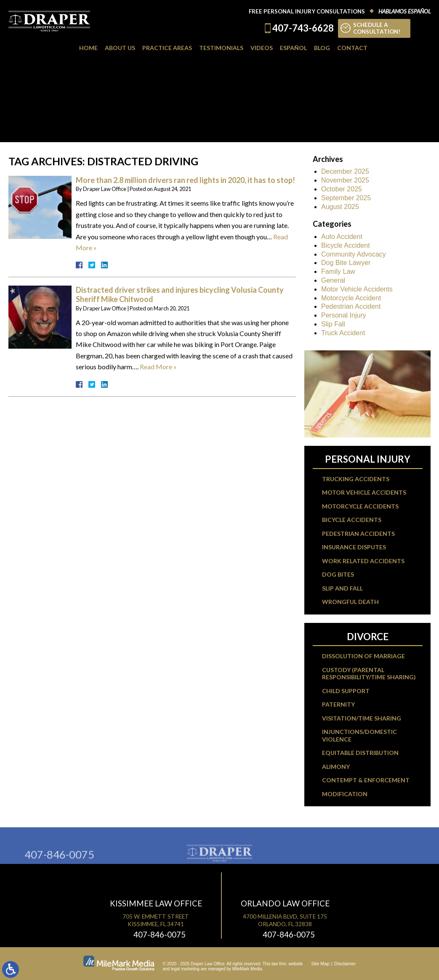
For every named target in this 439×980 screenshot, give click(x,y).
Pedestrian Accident (351, 306)
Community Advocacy (354, 254)
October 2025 (342, 189)
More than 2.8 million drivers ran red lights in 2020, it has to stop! (185, 180)
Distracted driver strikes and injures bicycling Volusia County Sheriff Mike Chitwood (180, 294)
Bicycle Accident (346, 245)
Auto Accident (342, 237)
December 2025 (345, 171)
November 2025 (345, 180)
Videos (262, 48)
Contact (352, 48)
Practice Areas (167, 48)
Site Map (320, 964)
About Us (120, 48)
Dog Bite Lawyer (346, 263)
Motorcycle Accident (351, 298)
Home (88, 48)
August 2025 (340, 207)
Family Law (338, 271)
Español (293, 48)
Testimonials (221, 48)
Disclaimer (345, 964)
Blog (322, 48)
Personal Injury (344, 315)
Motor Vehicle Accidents (357, 289)
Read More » (158, 367)
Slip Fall (333, 324)
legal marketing (185, 969)
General (333, 280)
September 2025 (346, 198)
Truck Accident (343, 333)
